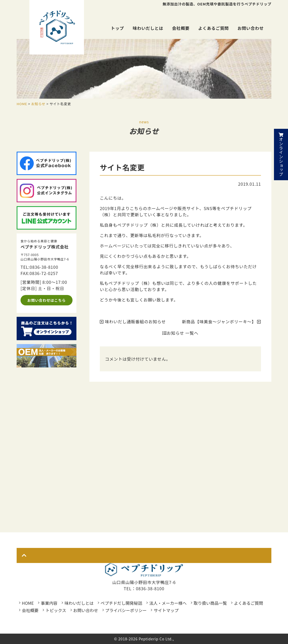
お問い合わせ (251, 28)
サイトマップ (166, 610)
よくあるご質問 (214, 28)
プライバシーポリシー (126, 610)
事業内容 (49, 603)
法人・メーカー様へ (168, 603)
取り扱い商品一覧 (210, 603)
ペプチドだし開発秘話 (121, 603)
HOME (28, 603)
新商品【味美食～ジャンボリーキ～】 (221, 321)
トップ (117, 28)
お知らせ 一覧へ (180, 333)
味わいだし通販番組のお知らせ (133, 321)
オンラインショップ (281, 155)
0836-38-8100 (44, 267)
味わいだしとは (148, 28)
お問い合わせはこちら (47, 300)
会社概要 (181, 28)
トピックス (56, 610)
